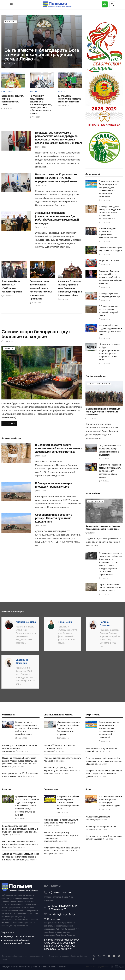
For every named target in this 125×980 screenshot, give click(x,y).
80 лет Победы (96, 501)
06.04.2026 (60, 761)
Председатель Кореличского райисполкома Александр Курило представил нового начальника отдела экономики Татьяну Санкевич (58, 138)
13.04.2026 (7, 296)
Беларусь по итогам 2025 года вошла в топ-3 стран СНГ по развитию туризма (104, 774)
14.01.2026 (108, 839)
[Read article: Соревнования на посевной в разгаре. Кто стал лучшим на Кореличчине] (16, 523)
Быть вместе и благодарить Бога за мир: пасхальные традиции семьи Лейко (42, 55)
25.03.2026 (19, 847)
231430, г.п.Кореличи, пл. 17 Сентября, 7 (63, 907)
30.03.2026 (62, 773)
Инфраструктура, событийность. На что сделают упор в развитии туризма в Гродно (103, 761)
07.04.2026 (29, 776)
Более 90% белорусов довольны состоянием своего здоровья (60, 748)
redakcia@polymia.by (62, 914)
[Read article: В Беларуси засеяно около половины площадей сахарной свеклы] (91, 309)
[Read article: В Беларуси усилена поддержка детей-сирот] (91, 296)
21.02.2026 (102, 820)
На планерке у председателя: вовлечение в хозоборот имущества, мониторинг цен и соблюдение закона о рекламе (41, 105)
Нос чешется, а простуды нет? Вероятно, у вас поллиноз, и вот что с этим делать (62, 770)
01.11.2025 (104, 594)
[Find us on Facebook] (104, 956)
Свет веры (11, 22)
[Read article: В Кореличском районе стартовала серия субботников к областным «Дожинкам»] (104, 394)
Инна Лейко (65, 622)
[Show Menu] (11, 4)
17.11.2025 (103, 578)
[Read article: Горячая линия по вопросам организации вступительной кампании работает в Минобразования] (8, 724)
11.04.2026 (7, 108)
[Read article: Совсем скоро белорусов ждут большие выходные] (42, 373)
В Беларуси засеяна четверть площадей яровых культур (54, 485)
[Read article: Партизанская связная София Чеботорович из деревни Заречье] (91, 587)
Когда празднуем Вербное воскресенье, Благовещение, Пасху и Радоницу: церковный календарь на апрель (20, 830)
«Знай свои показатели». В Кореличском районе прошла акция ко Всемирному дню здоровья (69, 728)
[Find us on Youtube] (114, 956)
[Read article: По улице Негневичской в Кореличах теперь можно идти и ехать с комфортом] (91, 448)
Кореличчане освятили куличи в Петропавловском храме (13, 100)
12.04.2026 (10, 64)
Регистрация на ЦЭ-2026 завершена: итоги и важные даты (20, 775)
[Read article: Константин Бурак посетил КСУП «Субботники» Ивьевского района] (14, 269)
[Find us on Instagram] (94, 956)
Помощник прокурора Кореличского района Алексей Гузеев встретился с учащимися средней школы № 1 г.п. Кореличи (20, 762)
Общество (9, 349)
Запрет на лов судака (109, 260)
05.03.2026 (105, 809)
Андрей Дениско (26, 622)
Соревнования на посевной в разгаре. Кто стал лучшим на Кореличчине (54, 518)
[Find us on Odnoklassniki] (94, 959)
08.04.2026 (41, 526)
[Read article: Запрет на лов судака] (91, 263)
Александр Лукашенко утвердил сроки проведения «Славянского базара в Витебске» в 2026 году (20, 857)
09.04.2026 (21, 738)
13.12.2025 (104, 459)
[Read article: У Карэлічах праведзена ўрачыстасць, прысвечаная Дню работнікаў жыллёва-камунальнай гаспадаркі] (16, 221)
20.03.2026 (41, 227)
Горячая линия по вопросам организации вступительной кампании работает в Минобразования (27, 728)
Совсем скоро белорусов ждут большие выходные (36, 334)
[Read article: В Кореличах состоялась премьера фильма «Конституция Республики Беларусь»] (91, 799)
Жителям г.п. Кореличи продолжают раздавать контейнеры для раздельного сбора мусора (110, 471)
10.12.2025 (104, 481)
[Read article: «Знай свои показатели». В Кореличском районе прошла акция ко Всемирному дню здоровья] (50, 724)
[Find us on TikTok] (119, 956)
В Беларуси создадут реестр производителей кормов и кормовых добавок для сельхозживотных (58, 448)
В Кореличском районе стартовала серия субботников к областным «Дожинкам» (103, 412)
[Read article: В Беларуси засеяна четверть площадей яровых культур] (16, 491)
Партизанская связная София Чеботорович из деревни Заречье (110, 588)
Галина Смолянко (106, 624)
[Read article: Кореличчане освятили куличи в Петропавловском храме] (13, 80)
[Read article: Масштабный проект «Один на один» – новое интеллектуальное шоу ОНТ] (91, 328)
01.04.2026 (41, 147)
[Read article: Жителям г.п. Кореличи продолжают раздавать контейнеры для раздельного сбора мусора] (91, 467)
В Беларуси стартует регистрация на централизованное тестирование (20, 748)
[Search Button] (112, 4)
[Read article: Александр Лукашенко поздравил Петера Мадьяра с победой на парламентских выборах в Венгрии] (91, 274)
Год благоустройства (99, 384)
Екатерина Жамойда (22, 661)
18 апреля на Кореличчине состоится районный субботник (70, 99)
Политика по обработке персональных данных (22, 956)
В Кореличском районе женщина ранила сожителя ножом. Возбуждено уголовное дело (68, 803)
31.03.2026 (41, 185)
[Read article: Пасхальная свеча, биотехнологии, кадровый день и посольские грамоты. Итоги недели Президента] (42, 269)
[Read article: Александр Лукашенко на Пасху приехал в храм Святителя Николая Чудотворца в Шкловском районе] (71, 269)
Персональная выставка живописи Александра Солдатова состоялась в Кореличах (20, 844)
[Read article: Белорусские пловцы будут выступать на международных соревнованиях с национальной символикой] (91, 184)
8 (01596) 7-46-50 (60, 892)
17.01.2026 (102, 829)
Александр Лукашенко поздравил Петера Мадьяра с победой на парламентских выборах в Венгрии (110, 277)
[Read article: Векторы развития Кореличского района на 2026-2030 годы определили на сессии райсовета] (16, 183)
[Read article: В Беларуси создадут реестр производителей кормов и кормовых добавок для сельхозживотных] (16, 453)
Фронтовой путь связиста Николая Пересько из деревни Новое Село (103, 528)
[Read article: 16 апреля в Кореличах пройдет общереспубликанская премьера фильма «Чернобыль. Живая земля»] (91, 347)
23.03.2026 (31, 860)
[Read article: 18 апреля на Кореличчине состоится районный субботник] (70, 80)
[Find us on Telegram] (109, 956)
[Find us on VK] (99, 956)
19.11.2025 (90, 533)
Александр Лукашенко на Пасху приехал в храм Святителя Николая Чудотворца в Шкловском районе (70, 288)
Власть (34, 92)
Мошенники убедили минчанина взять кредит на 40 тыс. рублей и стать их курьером (62, 851)
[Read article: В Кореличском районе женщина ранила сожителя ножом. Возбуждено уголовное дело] (50, 799)
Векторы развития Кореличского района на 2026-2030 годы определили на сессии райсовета (56, 178)
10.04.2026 (41, 491)
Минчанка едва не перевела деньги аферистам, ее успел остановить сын (61, 823)
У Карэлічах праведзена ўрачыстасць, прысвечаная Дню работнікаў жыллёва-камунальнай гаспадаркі (57, 218)
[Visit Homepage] (57, 4)
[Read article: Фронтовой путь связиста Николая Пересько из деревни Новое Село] (104, 511)
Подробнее (10, 423)
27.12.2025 (91, 418)
